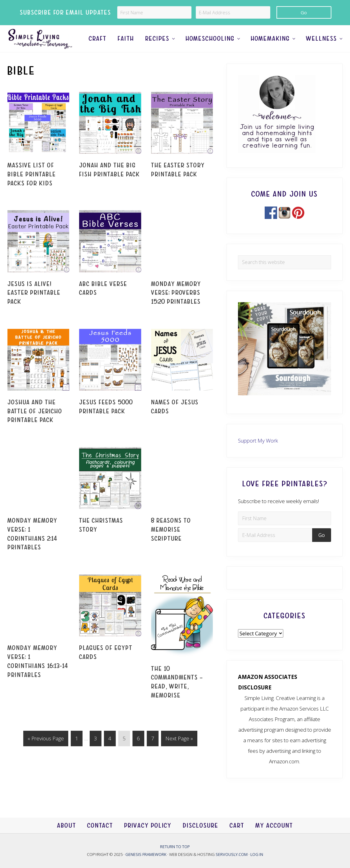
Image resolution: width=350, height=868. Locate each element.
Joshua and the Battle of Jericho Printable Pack (35, 424)
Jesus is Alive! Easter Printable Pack (34, 306)
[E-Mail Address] (233, 12)
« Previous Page (46, 753)
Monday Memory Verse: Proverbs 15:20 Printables (176, 306)
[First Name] (154, 12)
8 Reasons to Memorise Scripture (171, 543)
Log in (257, 854)
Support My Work (258, 454)
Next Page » (179, 753)
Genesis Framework (146, 854)
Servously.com (232, 854)
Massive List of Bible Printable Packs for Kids (32, 188)
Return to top (175, 847)
